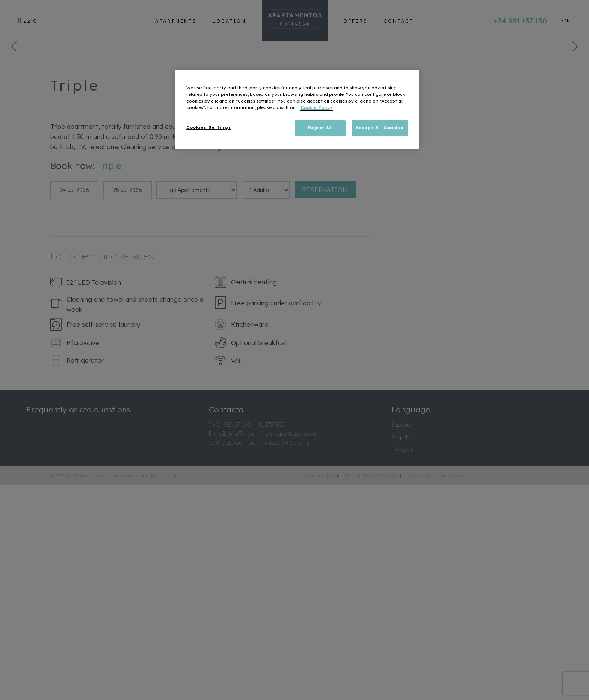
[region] (297, 109)
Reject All (321, 128)
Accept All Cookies (380, 128)
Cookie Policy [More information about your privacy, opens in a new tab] (316, 107)
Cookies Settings (209, 127)
